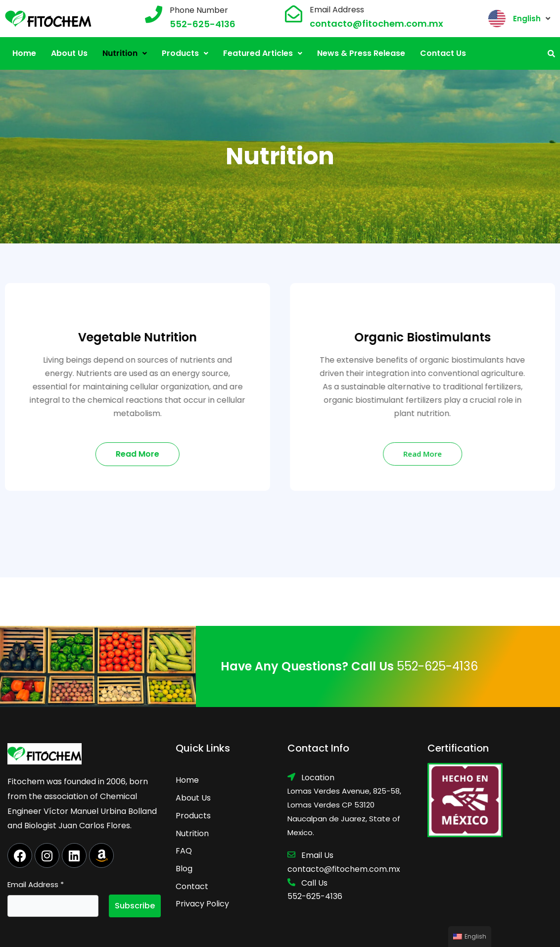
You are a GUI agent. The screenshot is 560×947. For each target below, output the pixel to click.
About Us (69, 53)
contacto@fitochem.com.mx (376, 24)
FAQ (184, 851)
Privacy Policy (202, 904)
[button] (125, 53)
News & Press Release (361, 53)
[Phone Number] (154, 14)
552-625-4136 (203, 24)
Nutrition (125, 53)
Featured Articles (263, 53)
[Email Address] (294, 14)
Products (185, 53)
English (527, 19)
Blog (184, 869)
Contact (192, 886)
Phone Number (199, 10)
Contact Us (443, 53)
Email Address (337, 10)
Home (24, 53)
